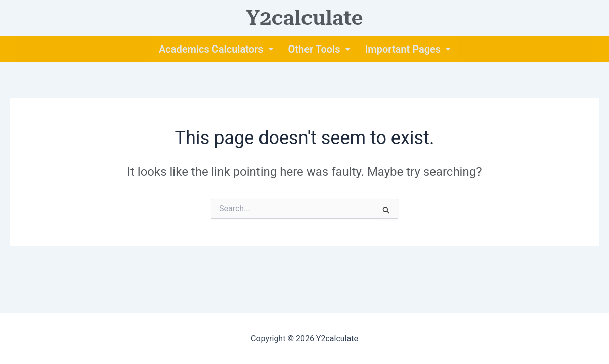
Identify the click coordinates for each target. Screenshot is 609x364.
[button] (216, 49)
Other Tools (319, 49)
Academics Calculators (216, 49)
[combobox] (304, 209)
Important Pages (408, 49)
